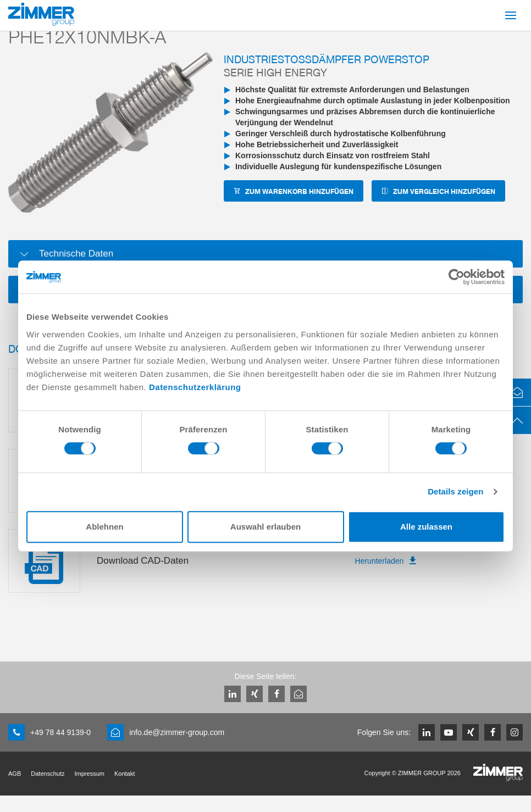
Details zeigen (455, 491)
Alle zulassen (426, 527)
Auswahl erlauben (265, 527)
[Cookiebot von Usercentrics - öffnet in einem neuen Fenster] (457, 277)
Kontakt (125, 774)
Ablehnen (104, 527)
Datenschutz (48, 774)
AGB (15, 774)
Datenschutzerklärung (195, 387)
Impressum (90, 774)
